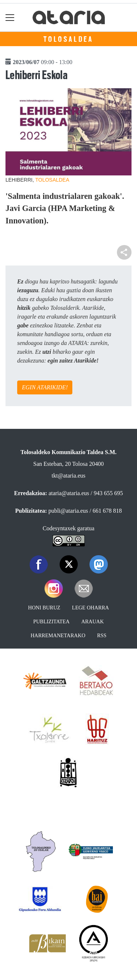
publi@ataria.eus (68, 511)
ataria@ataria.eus (69, 493)
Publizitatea (52, 621)
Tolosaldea (68, 39)
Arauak (93, 621)
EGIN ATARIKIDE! (45, 387)
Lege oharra (90, 608)
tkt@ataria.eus (68, 476)
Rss (102, 635)
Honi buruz (44, 608)
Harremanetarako (58, 635)
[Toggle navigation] (10, 17)
